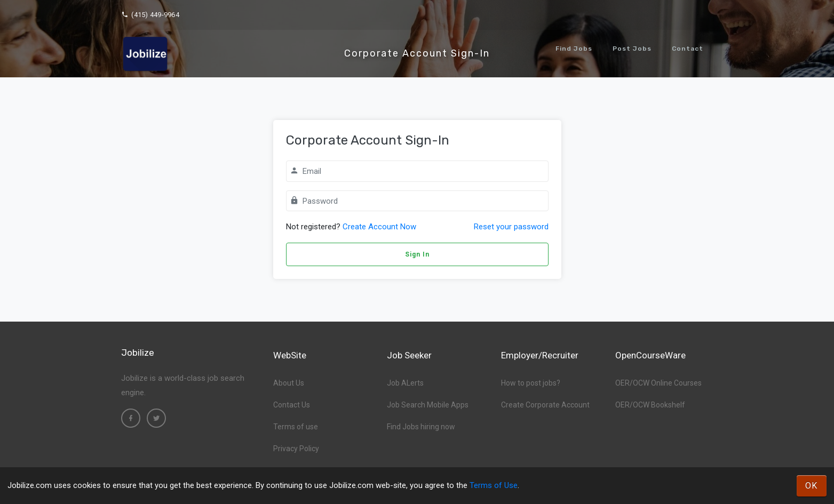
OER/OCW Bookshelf (650, 405)
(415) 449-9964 (150, 15)
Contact (688, 49)
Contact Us (292, 405)
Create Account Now (379, 227)
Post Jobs (632, 49)
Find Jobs (574, 49)
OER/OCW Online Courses (658, 383)
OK (812, 486)
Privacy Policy (296, 449)
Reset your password (511, 227)
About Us (289, 383)
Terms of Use (494, 485)
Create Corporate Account (545, 405)
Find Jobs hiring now (421, 427)
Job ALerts (405, 383)
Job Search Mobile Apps (428, 405)
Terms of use (296, 427)
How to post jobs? (531, 383)
